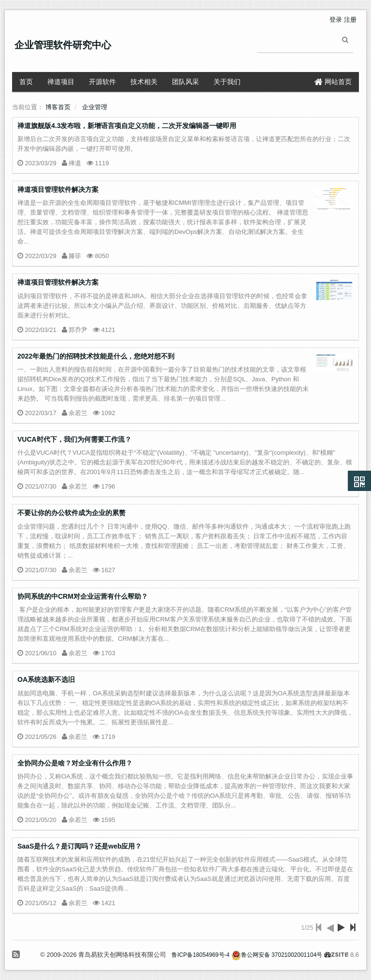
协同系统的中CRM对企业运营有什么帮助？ (83, 596)
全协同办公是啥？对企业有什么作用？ (75, 763)
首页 (26, 82)
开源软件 (102, 82)
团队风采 (185, 82)
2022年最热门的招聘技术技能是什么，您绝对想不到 (96, 356)
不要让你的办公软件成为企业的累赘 (71, 513)
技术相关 (144, 82)
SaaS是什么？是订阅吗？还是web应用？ (79, 846)
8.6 (345, 955)
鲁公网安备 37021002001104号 (277, 955)
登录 (336, 20)
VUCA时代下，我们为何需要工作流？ (74, 439)
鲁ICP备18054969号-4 (200, 955)
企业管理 (95, 107)
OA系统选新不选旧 (46, 679)
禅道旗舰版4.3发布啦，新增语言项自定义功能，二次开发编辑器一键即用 (127, 126)
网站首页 (333, 82)
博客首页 (58, 107)
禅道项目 (61, 82)
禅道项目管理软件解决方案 (58, 189)
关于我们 (227, 82)
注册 (350, 20)
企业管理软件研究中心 (63, 45)
